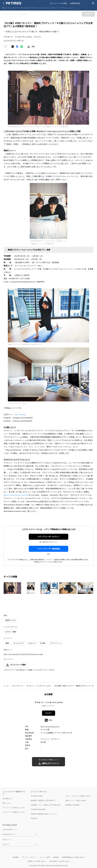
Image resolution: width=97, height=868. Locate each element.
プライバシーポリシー (29, 857)
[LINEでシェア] (22, 47)
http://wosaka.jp (20, 415)
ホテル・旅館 (11, 632)
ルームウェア (19, 643)
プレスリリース (17, 686)
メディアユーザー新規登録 (48, 549)
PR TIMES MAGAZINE (38, 809)
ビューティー (52, 8)
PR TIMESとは (7, 799)
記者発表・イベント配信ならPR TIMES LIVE (46, 805)
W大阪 (43, 643)
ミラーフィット (56, 643)
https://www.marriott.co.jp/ (50, 727)
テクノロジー (13, 8)
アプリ (33, 8)
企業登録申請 (75, 3)
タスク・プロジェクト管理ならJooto (78, 796)
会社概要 (15, 857)
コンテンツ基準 (45, 857)
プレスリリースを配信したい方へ (14, 812)
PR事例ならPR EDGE (72, 805)
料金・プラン (7, 803)
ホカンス (32, 643)
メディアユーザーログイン (48, 537)
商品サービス (11, 620)
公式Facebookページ (10, 829)
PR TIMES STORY (37, 796)
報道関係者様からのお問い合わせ (73, 857)
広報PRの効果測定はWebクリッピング (44, 814)
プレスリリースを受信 (58, 3)
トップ (6, 686)
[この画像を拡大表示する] (12, 588)
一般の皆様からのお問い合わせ (59, 861)
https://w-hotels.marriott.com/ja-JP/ (16, 495)
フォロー (48, 713)
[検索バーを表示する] (93, 3)
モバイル (24, 8)
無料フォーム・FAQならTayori (76, 800)
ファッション (65, 8)
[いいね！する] (6, 47)
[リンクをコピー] (33, 47)
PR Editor (34, 818)
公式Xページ (7, 840)
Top (3, 8)
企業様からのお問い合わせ (36, 861)
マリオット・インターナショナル (39, 686)
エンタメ (41, 8)
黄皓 (7, 643)
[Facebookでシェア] (17, 47)
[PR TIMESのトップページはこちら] (14, 3)
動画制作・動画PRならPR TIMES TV (43, 800)
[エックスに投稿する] (13, 47)
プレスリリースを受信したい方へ (14, 808)
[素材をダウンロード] (29, 47)
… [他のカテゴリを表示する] (74, 7)
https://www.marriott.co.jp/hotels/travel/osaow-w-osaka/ (23, 654)
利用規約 (56, 857)
